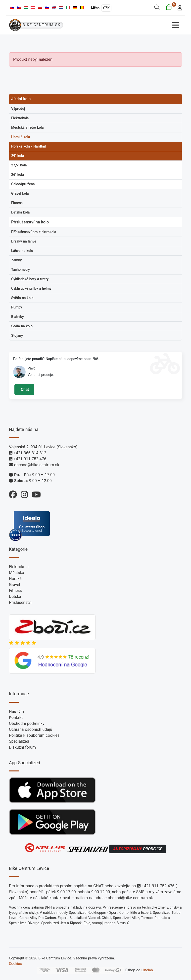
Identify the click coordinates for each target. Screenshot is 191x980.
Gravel (15, 585)
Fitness (15, 591)
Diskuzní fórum (22, 747)
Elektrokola (19, 567)
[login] (178, 7)
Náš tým (16, 712)
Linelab (147, 970)
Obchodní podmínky (27, 723)
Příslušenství (20, 602)
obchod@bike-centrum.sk (37, 465)
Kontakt (16, 718)
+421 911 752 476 (30, 459)
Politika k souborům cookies (34, 735)
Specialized (19, 741)
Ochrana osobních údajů (31, 729)
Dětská (15, 597)
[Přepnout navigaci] (139, 25)
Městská (17, 573)
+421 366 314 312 (30, 453)
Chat (24, 389)
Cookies (15, 964)
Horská (15, 579)
